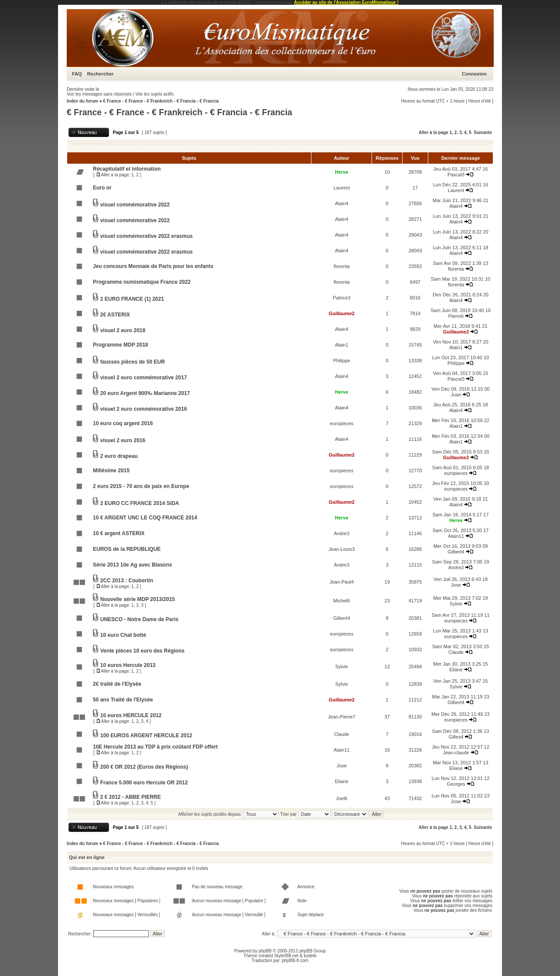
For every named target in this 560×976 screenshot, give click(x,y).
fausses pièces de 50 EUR (133, 362)
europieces (341, 423)
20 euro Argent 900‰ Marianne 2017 (145, 393)
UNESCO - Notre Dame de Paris (139, 619)
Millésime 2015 (111, 471)
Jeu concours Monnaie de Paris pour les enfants (153, 266)
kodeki (310, 956)
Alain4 (342, 203)
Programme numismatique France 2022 (142, 282)
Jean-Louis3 (341, 549)
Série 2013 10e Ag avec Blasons (133, 565)
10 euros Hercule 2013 (128, 665)
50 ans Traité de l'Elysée (123, 700)
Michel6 (341, 601)
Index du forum (82, 101)
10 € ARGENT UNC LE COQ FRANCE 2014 (145, 518)
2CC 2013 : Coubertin (127, 581)
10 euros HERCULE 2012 (131, 715)
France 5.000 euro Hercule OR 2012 (144, 783)
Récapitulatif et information (127, 169)
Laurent (342, 188)
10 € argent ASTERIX (119, 533)
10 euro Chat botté (123, 635)
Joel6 (341, 798)
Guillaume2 (342, 313)
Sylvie (456, 604)
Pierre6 (456, 316)
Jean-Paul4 (341, 582)
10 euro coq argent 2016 (123, 423)
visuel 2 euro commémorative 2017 (144, 378)
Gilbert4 (456, 552)
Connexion (474, 74)
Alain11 (456, 536)
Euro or (102, 188)
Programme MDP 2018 (121, 345)
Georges (456, 784)
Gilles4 (456, 737)
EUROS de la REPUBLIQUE (127, 549)
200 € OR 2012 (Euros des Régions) (144, 767)
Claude (456, 652)
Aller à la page (434, 132)
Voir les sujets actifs (154, 94)
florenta (342, 266)
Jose (456, 585)
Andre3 (342, 533)
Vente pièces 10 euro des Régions (142, 651)
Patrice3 (341, 298)
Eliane (456, 670)
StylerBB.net (287, 956)
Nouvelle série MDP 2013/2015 (138, 599)
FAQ (77, 74)
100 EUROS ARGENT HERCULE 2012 (146, 735)
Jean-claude (456, 753)
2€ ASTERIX (115, 315)
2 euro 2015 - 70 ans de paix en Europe (141, 486)
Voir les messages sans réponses (99, 94)
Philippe (342, 361)
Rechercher (101, 74)
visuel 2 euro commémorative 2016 (144, 409)
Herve (342, 172)
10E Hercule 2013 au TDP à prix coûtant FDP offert (155, 747)
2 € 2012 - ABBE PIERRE (131, 797)
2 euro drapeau (119, 456)
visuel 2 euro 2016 (123, 440)
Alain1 (342, 345)
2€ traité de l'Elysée (117, 684)
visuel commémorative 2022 (135, 205)
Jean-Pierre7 (342, 717)
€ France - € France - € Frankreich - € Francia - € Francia (161, 101)
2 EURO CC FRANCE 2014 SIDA (140, 503)
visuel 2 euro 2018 (123, 330)
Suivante (483, 132)
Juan (456, 395)
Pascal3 (456, 175)
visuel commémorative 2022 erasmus (147, 236)
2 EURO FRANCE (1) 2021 (132, 299)
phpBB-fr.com (295, 961)
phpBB (265, 951)
